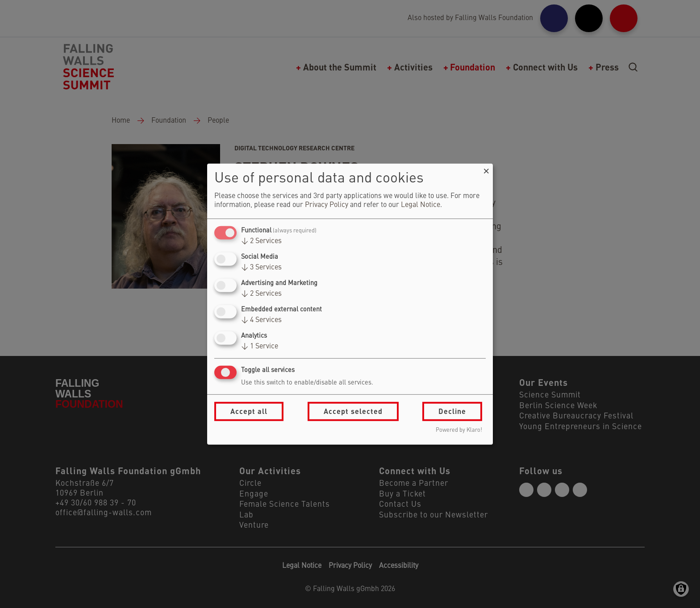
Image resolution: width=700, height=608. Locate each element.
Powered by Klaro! (459, 430)
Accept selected (353, 411)
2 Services (261, 241)
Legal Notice (421, 205)
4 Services (261, 320)
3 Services (261, 268)
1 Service (260, 347)
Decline (452, 411)
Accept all (249, 411)
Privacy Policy (327, 205)
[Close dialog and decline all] (486, 169)
